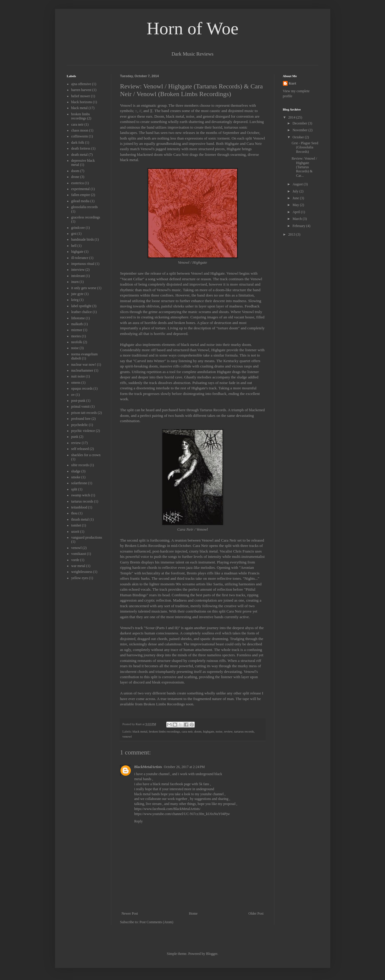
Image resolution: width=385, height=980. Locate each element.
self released (80, 449)
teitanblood (79, 507)
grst (74, 234)
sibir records (80, 465)
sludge (76, 471)
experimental (81, 189)
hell (74, 246)
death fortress (81, 148)
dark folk (78, 142)
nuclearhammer (82, 370)
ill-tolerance (80, 258)
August (298, 184)
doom (198, 731)
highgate (208, 731)
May (296, 205)
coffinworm (80, 136)
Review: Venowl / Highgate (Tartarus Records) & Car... (304, 167)
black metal (140, 731)
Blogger (212, 954)
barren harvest (81, 90)
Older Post (256, 913)
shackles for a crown (86, 455)
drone (75, 177)
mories (76, 336)
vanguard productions (87, 537)
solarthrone (79, 483)
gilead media (80, 201)
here (182, 410)
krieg (75, 300)
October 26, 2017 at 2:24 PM (184, 767)
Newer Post (130, 913)
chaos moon (80, 130)
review (228, 731)
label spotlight (81, 306)
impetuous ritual (83, 264)
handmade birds (83, 239)
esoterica (78, 183)
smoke (76, 477)
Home (193, 913)
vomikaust (79, 554)
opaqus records (82, 388)
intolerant (78, 276)
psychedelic (80, 425)
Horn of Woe (193, 28)
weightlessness (82, 572)
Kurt (293, 83)
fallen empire (81, 195)
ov (73, 395)
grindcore (78, 228)
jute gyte (78, 294)
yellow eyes (80, 578)
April (297, 212)
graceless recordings (86, 217)
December (300, 123)
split (74, 489)
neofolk (77, 342)
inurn (75, 282)
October (299, 137)
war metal (78, 566)
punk (75, 437)
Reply (139, 821)
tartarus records (244, 731)
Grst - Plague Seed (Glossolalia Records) (305, 147)
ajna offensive (81, 84)
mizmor (77, 330)
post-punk (78, 401)
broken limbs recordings (164, 731)
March (297, 219)
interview (78, 270)
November (300, 130)
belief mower (81, 96)
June (296, 198)
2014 (292, 117)
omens (76, 383)
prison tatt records (84, 413)
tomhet (76, 525)
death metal (80, 155)
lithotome (78, 318)
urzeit (75, 532)
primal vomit (80, 406)
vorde (75, 560)
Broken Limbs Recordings (165, 704)
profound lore (81, 419)
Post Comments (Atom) (157, 922)
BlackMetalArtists (148, 767)
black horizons (82, 102)
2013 (292, 234)
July (296, 191)
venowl (127, 736)
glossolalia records (85, 207)
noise (219, 731)
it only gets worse (84, 288)
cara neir (187, 731)
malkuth (77, 324)
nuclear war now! (84, 365)
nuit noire (78, 376)
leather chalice (82, 312)
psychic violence (83, 431)
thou (74, 513)
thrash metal (80, 519)
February (299, 226)
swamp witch (81, 495)
